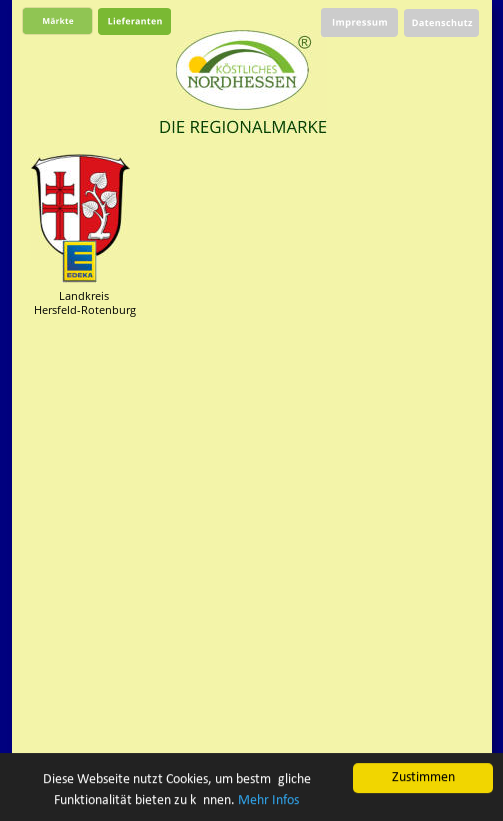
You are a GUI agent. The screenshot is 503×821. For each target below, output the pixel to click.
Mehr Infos (268, 800)
